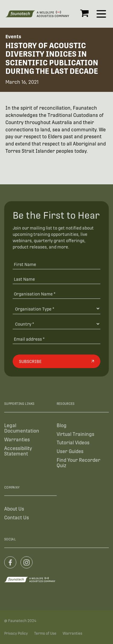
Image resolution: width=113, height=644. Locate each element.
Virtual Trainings (75, 434)
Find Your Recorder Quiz (78, 463)
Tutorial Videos (73, 443)
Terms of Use (45, 633)
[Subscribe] (56, 361)
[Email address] (56, 339)
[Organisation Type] (56, 309)
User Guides (70, 451)
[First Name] (56, 264)
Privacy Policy (16, 633)
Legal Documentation (22, 428)
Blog (62, 425)
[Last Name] (56, 279)
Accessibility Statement (18, 451)
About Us (14, 509)
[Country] (56, 324)
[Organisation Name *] (56, 294)
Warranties (17, 440)
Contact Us (17, 518)
